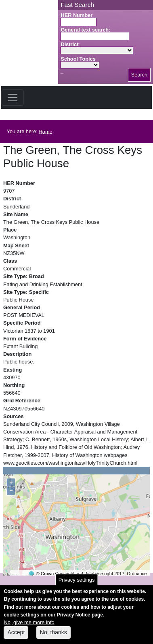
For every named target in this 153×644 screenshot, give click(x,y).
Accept (16, 637)
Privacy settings (77, 584)
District (69, 44)
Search (139, 75)
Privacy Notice (74, 619)
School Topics (78, 59)
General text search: (85, 30)
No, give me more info (29, 626)
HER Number (76, 15)
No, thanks (53, 637)
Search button (62, 73)
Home (46, 131)
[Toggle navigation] (13, 98)
